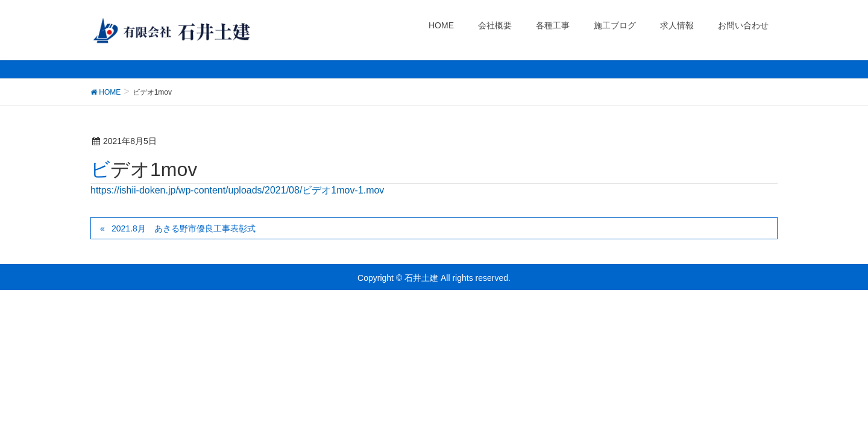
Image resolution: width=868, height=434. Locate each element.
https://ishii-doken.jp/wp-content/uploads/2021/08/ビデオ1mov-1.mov (237, 190)
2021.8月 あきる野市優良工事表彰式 (184, 228)
